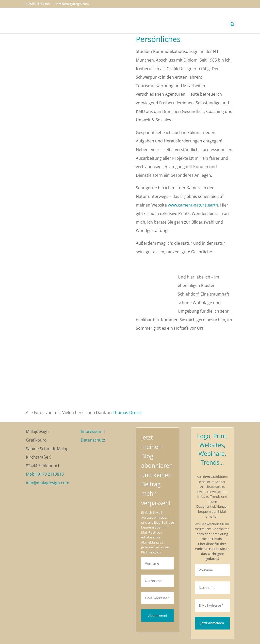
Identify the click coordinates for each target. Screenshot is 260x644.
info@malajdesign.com (48, 483)
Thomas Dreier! (128, 413)
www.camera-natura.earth (193, 205)
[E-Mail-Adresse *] (158, 598)
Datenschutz (93, 440)
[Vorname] (158, 563)
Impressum (92, 431)
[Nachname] (158, 581)
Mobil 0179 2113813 (45, 474)
